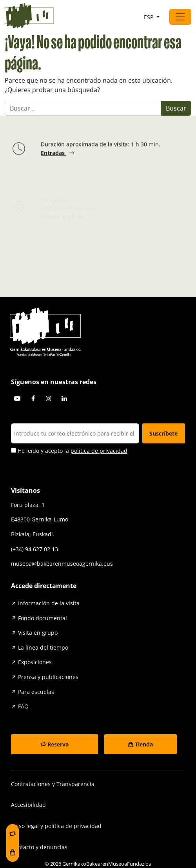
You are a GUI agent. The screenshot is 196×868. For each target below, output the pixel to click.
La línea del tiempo (43, 647)
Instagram (49, 398)
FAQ (23, 706)
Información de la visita (49, 603)
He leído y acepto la (69, 451)
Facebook (33, 398)
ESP (149, 17)
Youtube (17, 398)
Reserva (58, 744)
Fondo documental (43, 618)
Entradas (54, 154)
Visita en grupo (38, 633)
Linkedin (64, 398)
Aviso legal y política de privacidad (56, 826)
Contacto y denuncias (39, 847)
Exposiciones (35, 662)
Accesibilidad (28, 805)
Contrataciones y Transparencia (53, 784)
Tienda (144, 744)
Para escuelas (36, 692)
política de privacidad (99, 451)
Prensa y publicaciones (48, 677)
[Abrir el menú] (180, 17)
